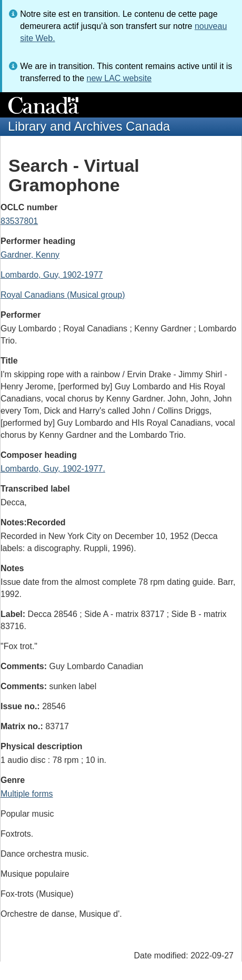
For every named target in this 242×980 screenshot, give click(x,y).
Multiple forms (27, 794)
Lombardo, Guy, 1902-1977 (52, 275)
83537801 (19, 221)
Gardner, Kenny (30, 255)
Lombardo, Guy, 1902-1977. (53, 469)
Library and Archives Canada (89, 126)
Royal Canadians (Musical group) (63, 295)
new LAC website (119, 78)
